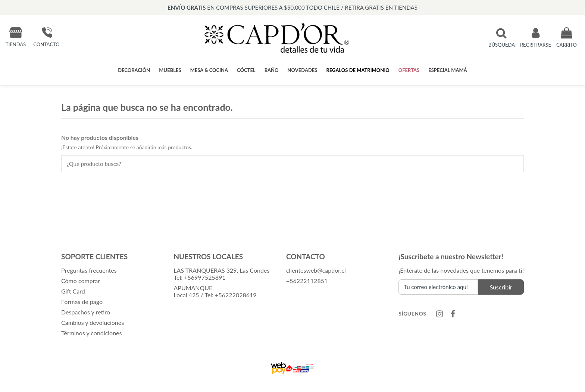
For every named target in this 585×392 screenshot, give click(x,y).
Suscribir (501, 287)
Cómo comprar (81, 281)
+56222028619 (236, 295)
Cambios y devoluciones (93, 323)
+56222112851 (307, 281)
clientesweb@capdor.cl (316, 271)
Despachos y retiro (86, 312)
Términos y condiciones (92, 333)
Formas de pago (82, 302)
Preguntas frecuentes (89, 271)
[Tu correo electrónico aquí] (438, 287)
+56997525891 (205, 278)
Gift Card (73, 291)
